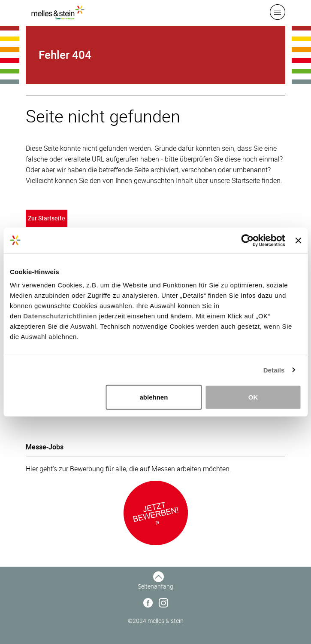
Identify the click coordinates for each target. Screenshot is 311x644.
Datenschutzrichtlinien (60, 316)
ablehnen (154, 397)
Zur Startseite (47, 218)
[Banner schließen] (298, 240)
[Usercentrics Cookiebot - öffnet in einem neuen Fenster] (248, 240)
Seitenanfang (155, 586)
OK (253, 397)
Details (274, 370)
